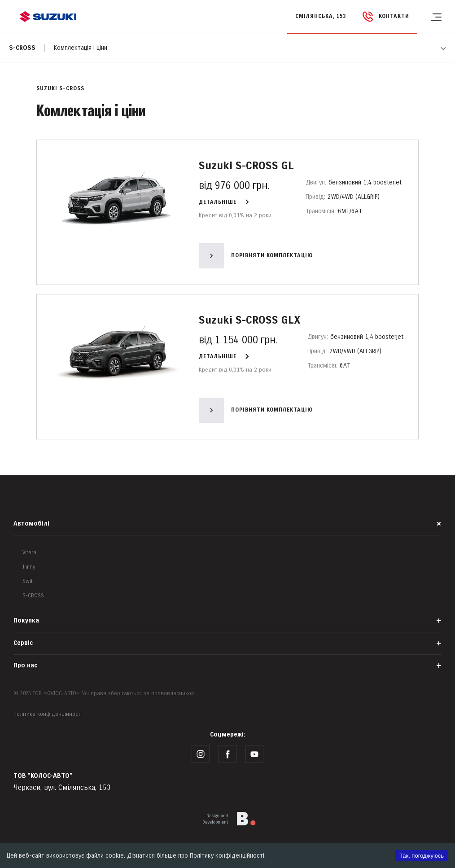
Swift (28, 581)
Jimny (29, 567)
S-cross (22, 48)
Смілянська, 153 (321, 16)
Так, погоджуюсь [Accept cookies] (422, 856)
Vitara (29, 553)
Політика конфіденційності (48, 714)
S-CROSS (33, 596)
